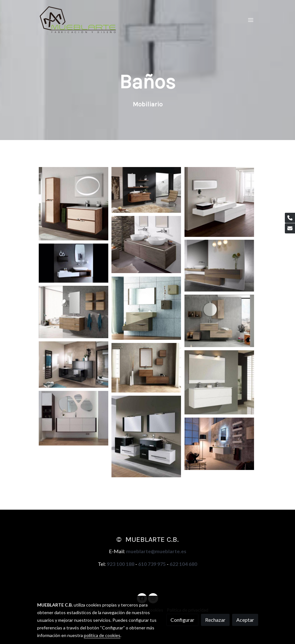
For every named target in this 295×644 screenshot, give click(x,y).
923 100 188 (121, 564)
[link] (78, 20)
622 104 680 (183, 564)
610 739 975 (152, 564)
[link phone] (290, 218)
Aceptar (245, 620)
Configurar (182, 620)
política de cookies (102, 635)
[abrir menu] (251, 20)
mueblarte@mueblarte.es (156, 551)
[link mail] (290, 228)
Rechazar (215, 620)
